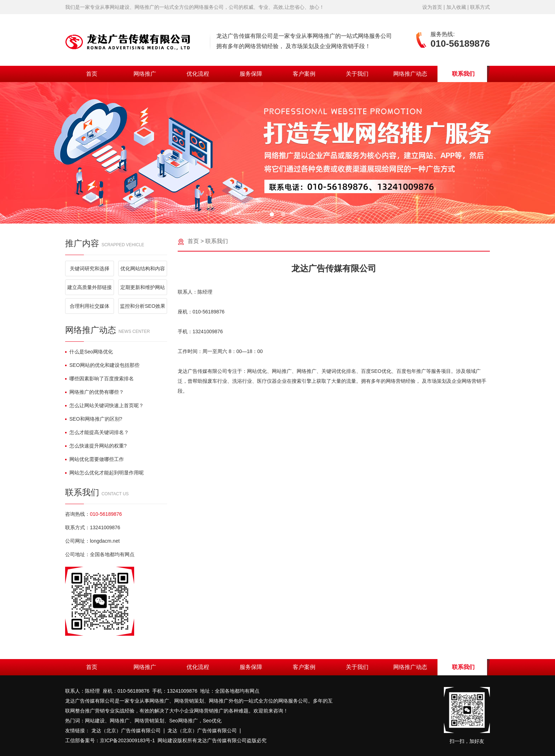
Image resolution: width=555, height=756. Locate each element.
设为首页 (432, 7)
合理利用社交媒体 (90, 306)
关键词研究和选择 (90, 269)
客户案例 (304, 74)
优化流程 (198, 74)
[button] (272, 214)
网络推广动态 (410, 74)
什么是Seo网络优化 (89, 352)
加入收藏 (456, 7)
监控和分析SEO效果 (143, 306)
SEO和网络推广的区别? (94, 419)
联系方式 (480, 7)
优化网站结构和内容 (143, 269)
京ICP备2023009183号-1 (127, 740)
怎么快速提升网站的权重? (96, 446)
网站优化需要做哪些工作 (95, 459)
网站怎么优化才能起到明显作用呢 (104, 473)
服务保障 (251, 74)
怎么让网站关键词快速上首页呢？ (104, 405)
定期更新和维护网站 (143, 287)
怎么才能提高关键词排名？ (97, 432)
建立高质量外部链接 (90, 287)
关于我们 (357, 74)
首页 (92, 74)
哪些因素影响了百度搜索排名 (99, 379)
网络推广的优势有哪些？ (95, 392)
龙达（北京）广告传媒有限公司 (126, 731)
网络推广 (145, 74)
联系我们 (463, 74)
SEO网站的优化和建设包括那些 (102, 365)
